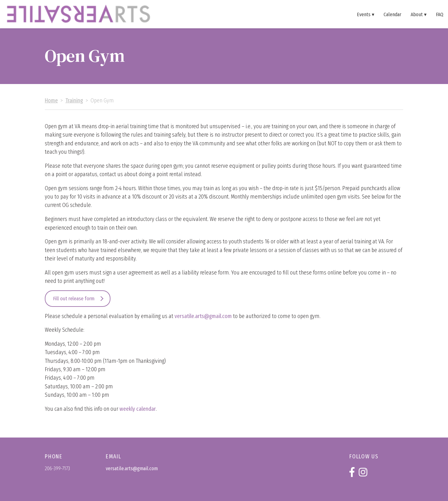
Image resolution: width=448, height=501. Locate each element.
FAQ (440, 14)
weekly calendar (138, 409)
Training (74, 101)
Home (51, 101)
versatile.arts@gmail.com (203, 316)
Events (364, 14)
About (417, 14)
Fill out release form (74, 299)
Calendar (392, 14)
